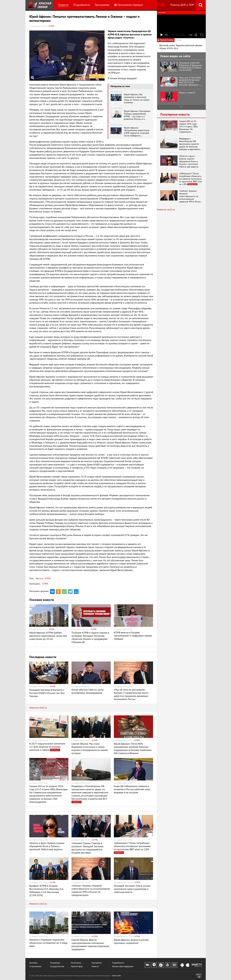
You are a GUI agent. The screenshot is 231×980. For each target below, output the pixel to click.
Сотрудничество (57, 967)
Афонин (39, 578)
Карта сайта (116, 976)
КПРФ (47, 578)
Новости (63, 5)
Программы (102, 5)
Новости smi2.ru (38, 708)
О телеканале (35, 967)
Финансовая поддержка (123, 967)
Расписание (76, 963)
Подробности (82, 5)
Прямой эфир (77, 967)
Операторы (55, 963)
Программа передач (129, 5)
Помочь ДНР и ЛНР (182, 5)
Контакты (33, 963)
